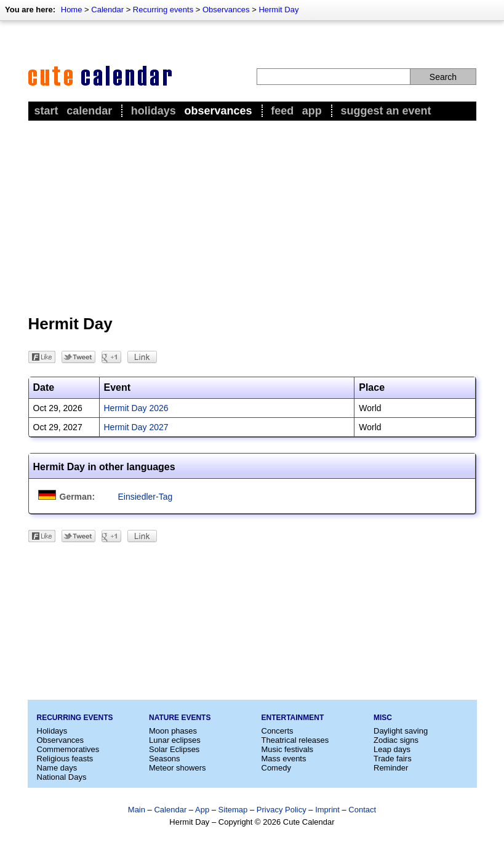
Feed (282, 111)
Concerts (278, 731)
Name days (57, 768)
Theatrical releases (295, 740)
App (312, 111)
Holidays (154, 111)
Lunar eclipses (175, 740)
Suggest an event (386, 111)
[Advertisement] (252, 216)
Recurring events (163, 10)
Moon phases (173, 731)
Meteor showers (177, 768)
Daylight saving (401, 731)
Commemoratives (68, 749)
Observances (226, 10)
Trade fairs (393, 759)
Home (72, 10)
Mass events (284, 759)
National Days (62, 777)
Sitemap (233, 810)
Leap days (392, 749)
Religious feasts (65, 759)
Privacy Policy (282, 810)
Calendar (107, 10)
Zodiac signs (396, 740)
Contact (362, 810)
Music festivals (288, 749)
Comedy (276, 768)
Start (46, 111)
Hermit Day (278, 10)
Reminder (391, 768)
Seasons (165, 759)
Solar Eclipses (174, 749)
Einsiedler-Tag (146, 497)
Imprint (327, 810)
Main (137, 810)
